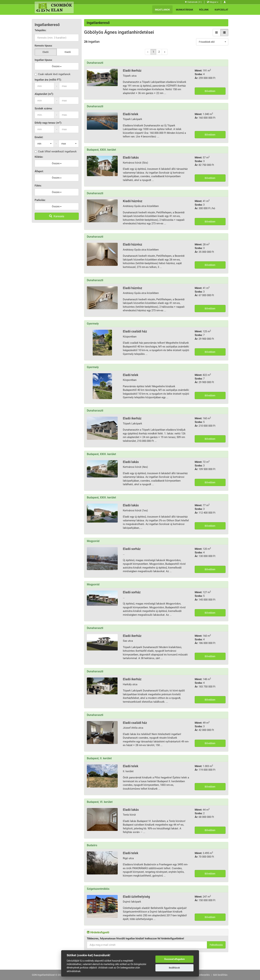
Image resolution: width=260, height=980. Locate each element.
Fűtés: (38, 186)
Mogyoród (93, 541)
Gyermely (93, 324)
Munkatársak (185, 10)
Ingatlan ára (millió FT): (48, 80)
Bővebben (210, 91)
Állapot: (39, 171)
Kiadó (68, 52)
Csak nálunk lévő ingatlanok (53, 74)
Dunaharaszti (95, 63)
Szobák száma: (44, 108)
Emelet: (39, 137)
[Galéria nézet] (217, 33)
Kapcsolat (221, 10)
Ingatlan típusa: (44, 60)
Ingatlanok (162, 10)
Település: (40, 30)
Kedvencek (193, 2)
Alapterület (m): (44, 94)
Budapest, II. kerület (99, 758)
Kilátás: (39, 157)
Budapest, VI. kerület (100, 802)
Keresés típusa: (44, 46)
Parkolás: (40, 200)
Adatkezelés (203, 975)
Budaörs (92, 845)
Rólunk (204, 10)
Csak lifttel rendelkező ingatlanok (56, 152)
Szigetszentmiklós (98, 889)
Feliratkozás (216, 945)
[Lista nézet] (224, 33)
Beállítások (174, 968)
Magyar (213, 2)
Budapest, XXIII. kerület (101, 150)
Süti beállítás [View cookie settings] (220, 975)
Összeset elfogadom (174, 959)
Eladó (46, 52)
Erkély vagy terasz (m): (48, 123)
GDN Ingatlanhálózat (43, 975)
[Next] (165, 52)
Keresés (57, 216)
